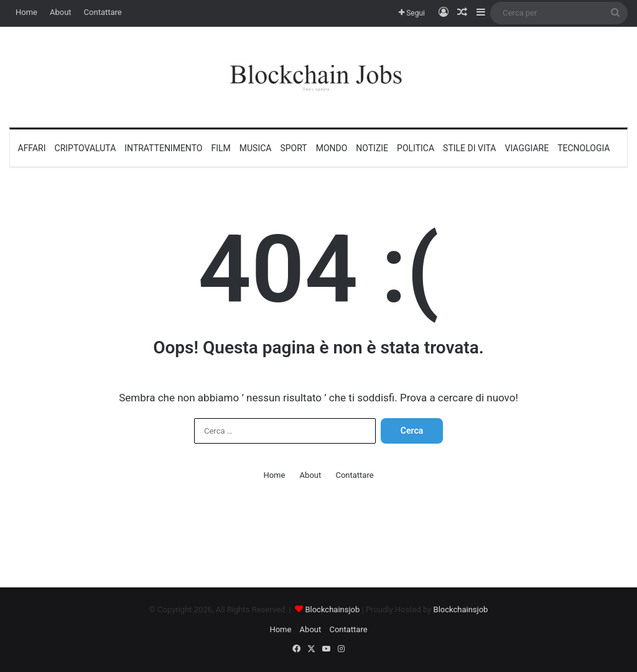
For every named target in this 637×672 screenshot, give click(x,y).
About (61, 12)
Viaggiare (527, 148)
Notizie (372, 148)
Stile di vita (469, 148)
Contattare (103, 12)
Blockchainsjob (332, 609)
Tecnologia (584, 148)
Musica (256, 148)
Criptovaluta (86, 148)
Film (221, 148)
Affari (32, 148)
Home (26, 12)
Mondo (332, 148)
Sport (293, 148)
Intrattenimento (163, 148)
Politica (416, 148)
